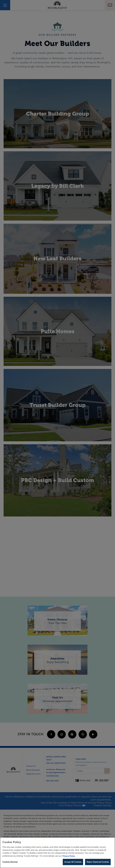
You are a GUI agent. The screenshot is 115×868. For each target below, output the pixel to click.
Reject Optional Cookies (98, 862)
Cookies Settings (10, 862)
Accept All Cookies (73, 862)
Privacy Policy (69, 856)
